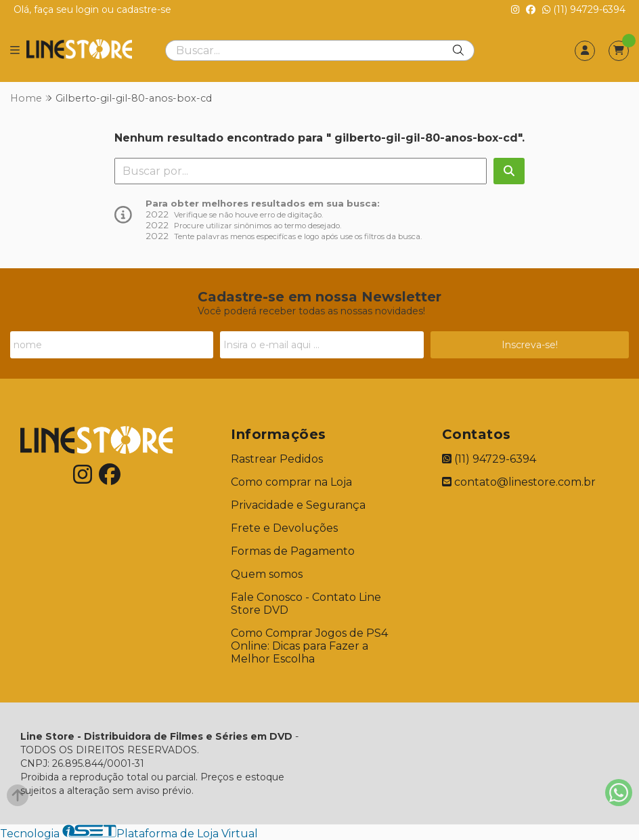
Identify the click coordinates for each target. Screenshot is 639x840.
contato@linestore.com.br (519, 482)
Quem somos (267, 574)
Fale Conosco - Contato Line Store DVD (306, 604)
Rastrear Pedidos (277, 459)
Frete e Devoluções (284, 528)
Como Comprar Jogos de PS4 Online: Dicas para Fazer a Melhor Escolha (309, 646)
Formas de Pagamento (293, 551)
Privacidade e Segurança (298, 505)
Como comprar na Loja (291, 482)
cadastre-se (144, 9)
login (89, 9)
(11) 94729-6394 (584, 9)
